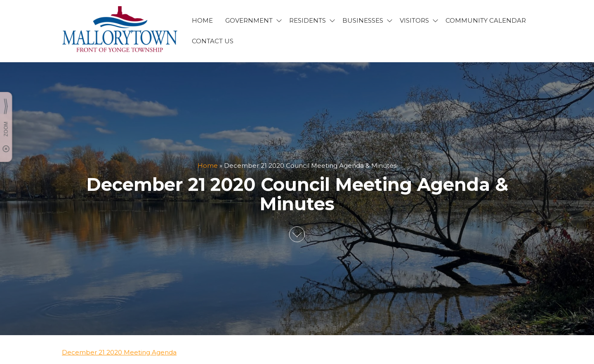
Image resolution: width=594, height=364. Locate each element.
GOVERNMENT (249, 20)
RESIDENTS (308, 20)
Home (208, 166)
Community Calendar (486, 20)
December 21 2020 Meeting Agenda (119, 352)
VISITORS (414, 20)
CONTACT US (213, 41)
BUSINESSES (363, 20)
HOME (202, 20)
